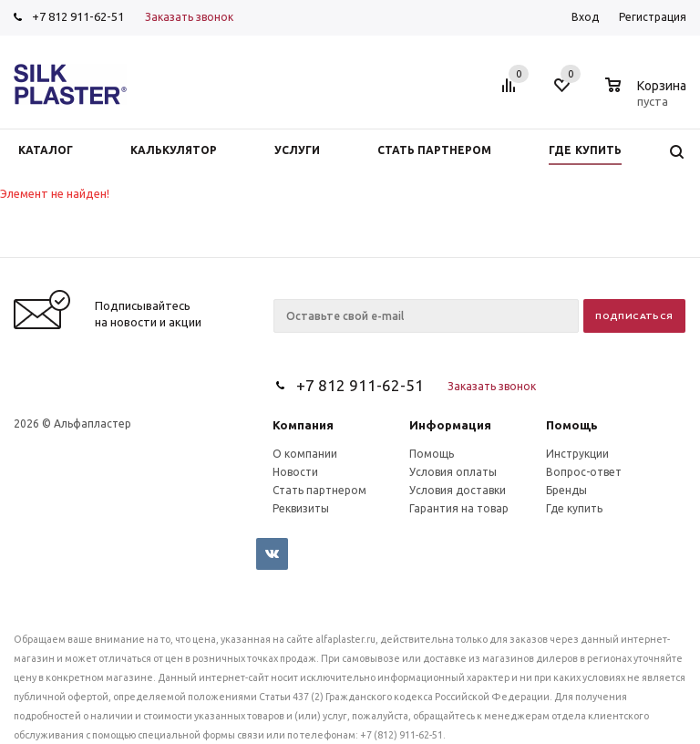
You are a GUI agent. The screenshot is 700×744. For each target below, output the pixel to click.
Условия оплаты (453, 472)
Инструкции (577, 454)
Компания (303, 425)
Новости (295, 472)
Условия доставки (458, 490)
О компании (305, 454)
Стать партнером (319, 490)
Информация (450, 425)
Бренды (566, 490)
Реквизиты (301, 508)
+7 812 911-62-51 (78, 16)
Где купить (574, 508)
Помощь (572, 425)
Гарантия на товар (459, 508)
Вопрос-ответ (584, 472)
